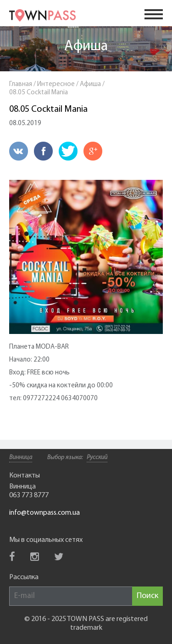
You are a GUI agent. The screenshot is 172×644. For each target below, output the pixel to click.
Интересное (56, 84)
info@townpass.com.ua (44, 513)
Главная (21, 84)
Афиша (86, 46)
